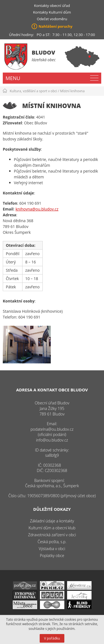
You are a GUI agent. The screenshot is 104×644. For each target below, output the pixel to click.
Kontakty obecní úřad (52, 6)
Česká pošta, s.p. (52, 542)
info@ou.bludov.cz (52, 440)
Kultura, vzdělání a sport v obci (33, 91)
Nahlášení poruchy (55, 26)
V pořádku (52, 638)
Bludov (43, 52)
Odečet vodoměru (52, 19)
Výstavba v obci (52, 549)
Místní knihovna (73, 91)
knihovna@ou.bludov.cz (37, 209)
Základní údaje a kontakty (52, 521)
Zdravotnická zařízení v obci (52, 535)
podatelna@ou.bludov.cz (52, 429)
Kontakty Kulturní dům (52, 12)
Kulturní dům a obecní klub (52, 528)
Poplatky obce (52, 556)
